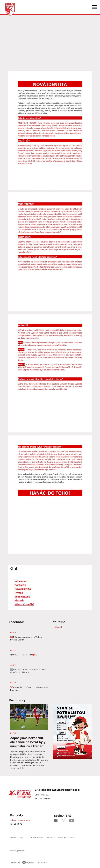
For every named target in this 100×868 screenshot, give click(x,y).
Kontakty (20, 585)
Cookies (13, 837)
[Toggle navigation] (94, 7)
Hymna (19, 593)
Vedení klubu (22, 597)
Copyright (23, 837)
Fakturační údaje (36, 837)
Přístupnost (51, 837)
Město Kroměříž (24, 604)
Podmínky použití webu (67, 837)
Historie (19, 600)
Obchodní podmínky (17, 851)
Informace (21, 581)
